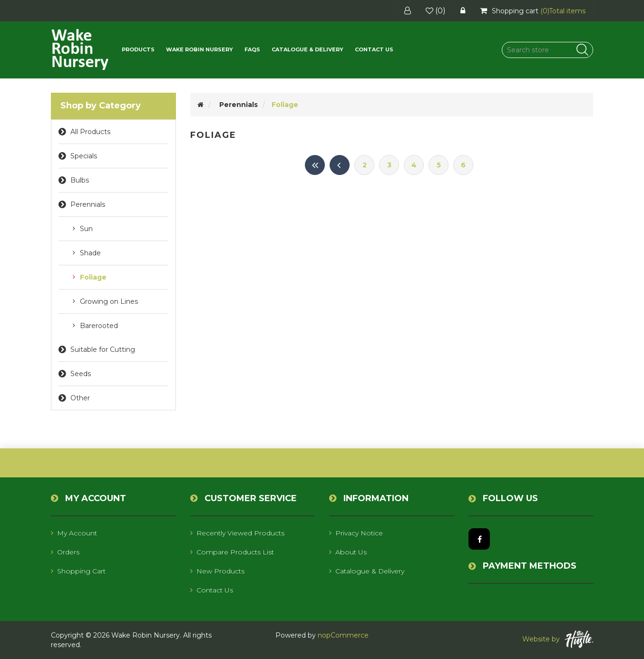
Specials (84, 156)
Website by (558, 639)
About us (348, 552)
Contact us (374, 49)
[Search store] (547, 50)
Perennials (88, 204)
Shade (90, 253)
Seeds (81, 374)
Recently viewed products (237, 533)
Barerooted (99, 326)
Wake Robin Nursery (200, 49)
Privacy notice (356, 533)
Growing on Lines (109, 301)
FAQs (252, 49)
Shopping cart (78, 571)
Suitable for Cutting (103, 349)
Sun (86, 229)
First (315, 165)
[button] (138, 50)
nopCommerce (343, 635)
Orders (65, 552)
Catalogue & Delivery (307, 49)
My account (74, 533)
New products (217, 571)
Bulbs (80, 180)
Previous (340, 165)
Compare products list (232, 552)
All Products (90, 132)
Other (80, 398)
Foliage (93, 277)
